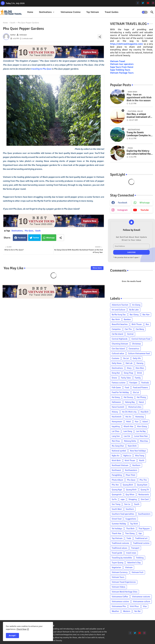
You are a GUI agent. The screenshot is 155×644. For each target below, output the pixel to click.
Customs (115, 358)
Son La (127, 504)
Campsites (116, 329)
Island (145, 422)
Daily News (117, 363)
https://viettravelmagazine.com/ (127, 44)
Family (138, 378)
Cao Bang (140, 329)
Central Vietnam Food (141, 339)
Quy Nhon (130, 494)
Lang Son (116, 436)
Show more (97, 268)
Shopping (133, 499)
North (142, 460)
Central (130, 334)
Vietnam (129, 567)
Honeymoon (117, 422)
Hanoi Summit (118, 407)
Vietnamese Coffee (120, 597)
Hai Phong (141, 397)
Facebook (22, 238)
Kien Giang (142, 426)
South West (117, 509)
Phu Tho (143, 480)
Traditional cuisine (141, 543)
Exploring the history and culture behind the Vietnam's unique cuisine (139, 152)
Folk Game (116, 388)
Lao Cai (127, 436)
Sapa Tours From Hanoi (122, 67)
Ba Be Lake (134, 310)
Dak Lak (129, 363)
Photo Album (117, 480)
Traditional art (141, 538)
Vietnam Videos (118, 587)
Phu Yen (115, 485)
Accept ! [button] (12, 636)
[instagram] (153, 3)
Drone (114, 378)
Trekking (140, 558)
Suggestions (131, 519)
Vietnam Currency (120, 572)
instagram (122, 210)
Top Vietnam (93, 12)
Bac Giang (134, 315)
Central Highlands (120, 339)
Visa (145, 606)
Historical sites (135, 407)
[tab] (30, 12)
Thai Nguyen (144, 529)
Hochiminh (117, 417)
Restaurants (144, 494)
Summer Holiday (119, 524)
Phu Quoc (29, 231)
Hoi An (128, 417)
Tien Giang (130, 533)
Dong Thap (128, 373)
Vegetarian (116, 567)
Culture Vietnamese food (139, 353)
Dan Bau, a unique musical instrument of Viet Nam (138, 116)
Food (127, 388)
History (115, 412)
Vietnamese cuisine (71, 12)
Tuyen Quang (117, 563)
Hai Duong (128, 397)
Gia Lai (136, 392)
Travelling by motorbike (122, 558)
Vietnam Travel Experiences (124, 582)
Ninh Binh (116, 460)
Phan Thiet (130, 475)
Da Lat (126, 358)
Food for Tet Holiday (120, 392)
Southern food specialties (123, 514)
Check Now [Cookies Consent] (21, 629)
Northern (136, 465)
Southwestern (144, 514)
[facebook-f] (138, 3)
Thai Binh (130, 529)
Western (127, 611)
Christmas (136, 344)
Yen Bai (137, 611)
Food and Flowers (140, 388)
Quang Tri (145, 490)
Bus (147, 324)
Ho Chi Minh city (129, 412)
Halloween (116, 402)
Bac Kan (146, 315)
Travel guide (117, 553)
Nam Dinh (132, 446)
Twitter (36, 238)
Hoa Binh (145, 412)
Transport (135, 548)
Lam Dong (128, 431)
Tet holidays (117, 529)
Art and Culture (118, 310)
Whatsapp (50, 238)
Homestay (140, 417)
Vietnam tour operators (122, 64)
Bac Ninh (116, 319)
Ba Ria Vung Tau (119, 315)
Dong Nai (116, 373)
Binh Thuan (137, 324)
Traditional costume (120, 543)
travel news (131, 553)
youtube (145, 210)
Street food (117, 519)
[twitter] (143, 3)
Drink (139, 373)
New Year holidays (138, 451)
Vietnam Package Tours (122, 73)
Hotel (129, 422)
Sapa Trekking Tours (120, 70)
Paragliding (117, 475)
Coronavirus (134, 349)
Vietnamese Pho (119, 606)
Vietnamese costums (141, 597)
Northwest (116, 470)
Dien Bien (140, 368)
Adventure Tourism (120, 305)
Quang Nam (142, 485)
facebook (123, 203)
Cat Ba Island (117, 334)
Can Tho (128, 329)
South (13, 23)
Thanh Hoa (116, 533)
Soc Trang (116, 504)
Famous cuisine (119, 383)
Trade (129, 538)
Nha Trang (140, 456)
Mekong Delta (130, 441)
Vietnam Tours (118, 577)
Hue (137, 422)
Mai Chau (116, 441)
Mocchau (144, 441)
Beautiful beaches (120, 324)
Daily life (137, 358)
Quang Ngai (117, 490)
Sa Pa (114, 499)
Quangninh (117, 494)
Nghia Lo (127, 456)
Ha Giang (116, 397)
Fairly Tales (126, 378)
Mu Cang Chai (118, 446)
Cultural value (118, 353)
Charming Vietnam (120, 344)
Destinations (45, 12)
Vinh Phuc (134, 606)
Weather (115, 611)
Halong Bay (130, 402)
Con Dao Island (118, 349)
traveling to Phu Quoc (41, 69)
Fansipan (133, 383)
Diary (129, 368)
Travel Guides (112, 12)
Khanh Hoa (128, 426)
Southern (130, 509)
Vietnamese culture (142, 601)
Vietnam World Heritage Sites (125, 592)
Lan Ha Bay (141, 431)
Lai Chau (116, 431)
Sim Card (145, 499)
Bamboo (127, 319)
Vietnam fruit (137, 572)
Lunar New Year (141, 436)
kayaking (116, 426)
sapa (123, 499)
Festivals (145, 383)
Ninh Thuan (130, 460)
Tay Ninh (134, 524)
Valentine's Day (134, 563)
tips (140, 533)
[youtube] (148, 3)
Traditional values (119, 548)
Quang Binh (128, 485)
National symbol (119, 451)
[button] (145, 12)
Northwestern (131, 470)
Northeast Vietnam (120, 465)
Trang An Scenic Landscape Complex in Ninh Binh (139, 134)
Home (30, 12)
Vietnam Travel (118, 61)
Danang (140, 363)
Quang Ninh (131, 490)
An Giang (136, 305)
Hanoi (141, 402)
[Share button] (60, 238)
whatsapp (145, 203)
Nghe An (116, 456)
